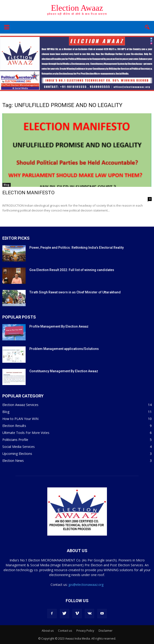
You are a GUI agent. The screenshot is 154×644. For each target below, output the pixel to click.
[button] (147, 27)
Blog (7, 185)
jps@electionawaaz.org (86, 585)
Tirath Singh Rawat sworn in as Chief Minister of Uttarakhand (75, 292)
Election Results (14, 426)
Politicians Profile (15, 440)
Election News (13, 461)
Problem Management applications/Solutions (64, 349)
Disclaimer (106, 631)
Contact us (65, 631)
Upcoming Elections (17, 454)
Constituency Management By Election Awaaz (64, 371)
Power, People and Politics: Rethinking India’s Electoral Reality (77, 248)
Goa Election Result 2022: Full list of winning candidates (72, 270)
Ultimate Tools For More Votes (26, 433)
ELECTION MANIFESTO (28, 193)
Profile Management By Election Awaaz (59, 326)
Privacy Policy (85, 631)
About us (48, 631)
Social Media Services (19, 447)
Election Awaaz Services (20, 405)
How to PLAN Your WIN (20, 419)
